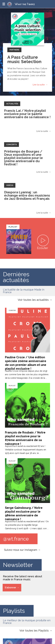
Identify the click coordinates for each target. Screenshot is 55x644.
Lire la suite (39, 85)
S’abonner (10, 588)
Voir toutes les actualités (33, 300)
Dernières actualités (16, 277)
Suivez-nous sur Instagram (21, 550)
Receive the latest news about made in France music (23, 578)
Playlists (14, 611)
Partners (14, 50)
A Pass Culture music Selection (24, 59)
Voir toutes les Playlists (34, 631)
